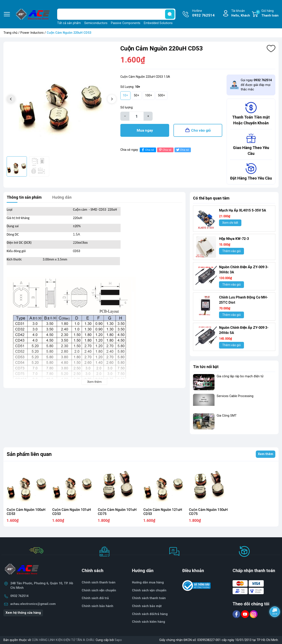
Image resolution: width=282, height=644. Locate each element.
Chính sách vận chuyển (99, 590)
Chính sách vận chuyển (149, 590)
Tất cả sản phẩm (69, 23)
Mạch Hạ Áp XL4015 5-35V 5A (243, 210)
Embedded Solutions (158, 23)
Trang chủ (10, 33)
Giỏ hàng (267, 13)
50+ (137, 95)
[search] (170, 14)
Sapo (118, 640)
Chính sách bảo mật (147, 606)
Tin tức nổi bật (206, 367)
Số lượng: (127, 107)
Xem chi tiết (230, 223)
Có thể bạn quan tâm (211, 198)
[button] (112, 99)
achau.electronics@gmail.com (33, 604)
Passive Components (126, 23)
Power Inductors (32, 33)
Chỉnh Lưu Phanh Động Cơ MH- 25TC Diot (243, 300)
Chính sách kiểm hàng (149, 622)
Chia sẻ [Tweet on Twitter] (182, 150)
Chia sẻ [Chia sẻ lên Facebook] (147, 150)
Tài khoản (241, 13)
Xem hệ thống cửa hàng (23, 613)
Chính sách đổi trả (95, 598)
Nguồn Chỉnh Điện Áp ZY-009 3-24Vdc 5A (244, 330)
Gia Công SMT (227, 416)
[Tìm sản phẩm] (116, 14)
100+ (149, 95)
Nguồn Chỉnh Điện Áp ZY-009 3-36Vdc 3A (244, 270)
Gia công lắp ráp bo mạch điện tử (240, 376)
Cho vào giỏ (201, 130)
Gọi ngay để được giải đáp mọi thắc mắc (256, 85)
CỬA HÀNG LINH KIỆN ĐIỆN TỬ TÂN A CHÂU (63, 640)
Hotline (203, 14)
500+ (162, 95)
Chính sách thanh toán (149, 598)
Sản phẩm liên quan (29, 454)
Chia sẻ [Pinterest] (165, 150)
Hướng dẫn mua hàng (148, 582)
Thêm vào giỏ (231, 251)
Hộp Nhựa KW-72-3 (234, 239)
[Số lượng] (136, 116)
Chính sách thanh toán (99, 582)
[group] (61, 100)
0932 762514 (19, 596)
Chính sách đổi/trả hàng (150, 614)
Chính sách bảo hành (97, 606)
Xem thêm (266, 454)
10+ (125, 95)
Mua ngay (145, 130)
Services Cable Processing (235, 396)
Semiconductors (96, 23)
